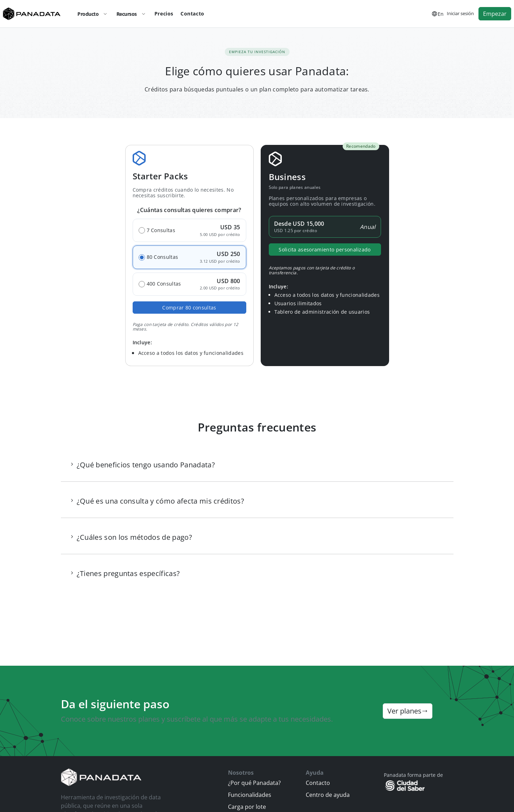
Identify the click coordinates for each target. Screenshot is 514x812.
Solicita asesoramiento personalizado (325, 250)
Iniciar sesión (460, 13)
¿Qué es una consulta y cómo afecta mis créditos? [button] (160, 501)
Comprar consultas (189, 308)
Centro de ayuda (328, 795)
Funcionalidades (250, 795)
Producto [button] (94, 14)
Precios (164, 14)
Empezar (495, 14)
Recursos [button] (133, 14)
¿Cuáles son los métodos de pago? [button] (134, 537)
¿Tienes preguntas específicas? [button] (128, 573)
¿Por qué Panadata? (254, 783)
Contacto (192, 14)
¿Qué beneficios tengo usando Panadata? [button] (146, 465)
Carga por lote (247, 807)
